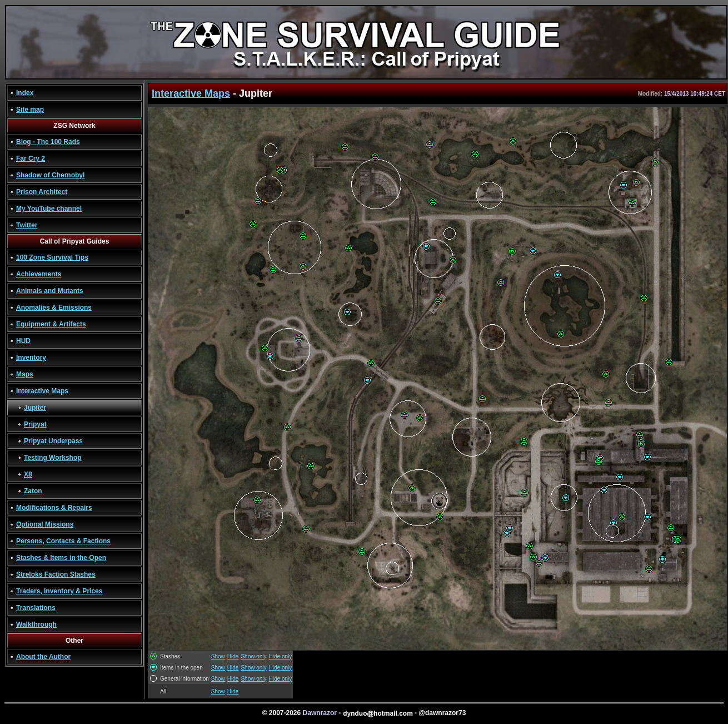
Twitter (27, 225)
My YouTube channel (49, 209)
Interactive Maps (42, 391)
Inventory (31, 358)
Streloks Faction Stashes (56, 574)
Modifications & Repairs (54, 508)
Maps (25, 374)
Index (25, 93)
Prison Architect (42, 192)
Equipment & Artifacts (51, 324)
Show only (253, 656)
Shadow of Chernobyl (50, 175)
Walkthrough (36, 624)
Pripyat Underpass (53, 441)
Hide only (281, 656)
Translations (36, 608)
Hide (233, 656)
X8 (28, 474)
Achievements (39, 274)
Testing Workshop (53, 458)
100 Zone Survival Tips (52, 257)
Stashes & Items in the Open (61, 558)
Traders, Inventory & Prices (59, 591)
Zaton (33, 491)
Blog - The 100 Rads (48, 142)
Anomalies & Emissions (54, 308)
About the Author (43, 657)
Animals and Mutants (50, 291)
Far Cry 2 (31, 158)
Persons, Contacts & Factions (63, 541)
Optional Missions (45, 524)
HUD (23, 341)
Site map (30, 110)
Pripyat (35, 424)
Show (218, 656)
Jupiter (35, 408)
